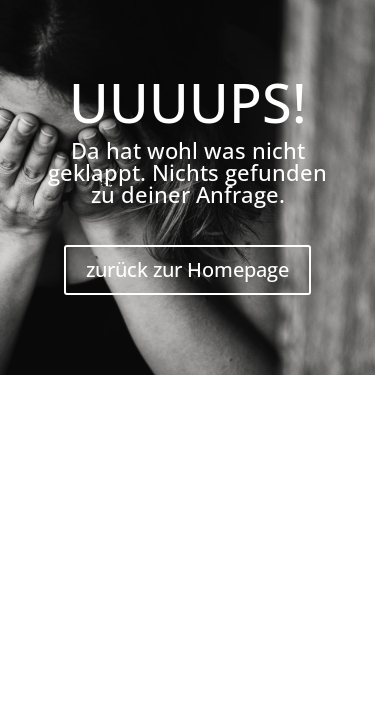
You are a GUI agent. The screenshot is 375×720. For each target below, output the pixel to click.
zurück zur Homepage (187, 269)
